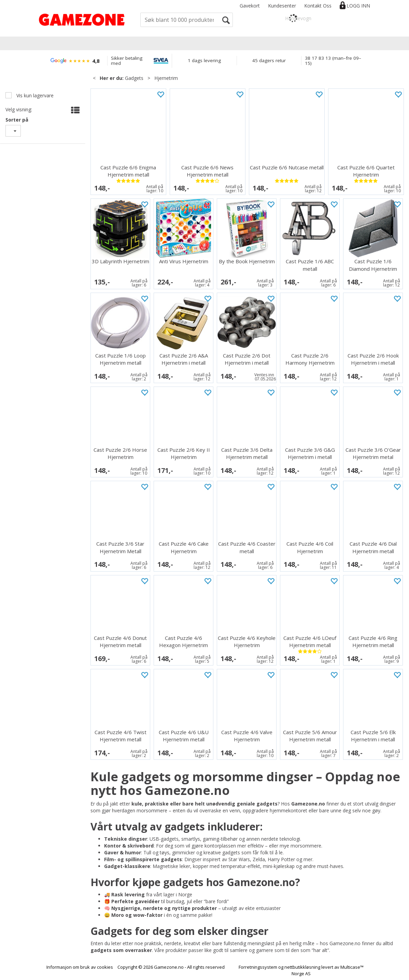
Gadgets (134, 78)
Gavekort (250, 6)
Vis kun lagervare (34, 95)
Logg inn (358, 6)
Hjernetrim (166, 78)
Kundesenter (282, 6)
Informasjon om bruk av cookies (80, 967)
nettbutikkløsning (302, 967)
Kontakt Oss (318, 6)
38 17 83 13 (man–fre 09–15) (333, 61)
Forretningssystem (258, 967)
